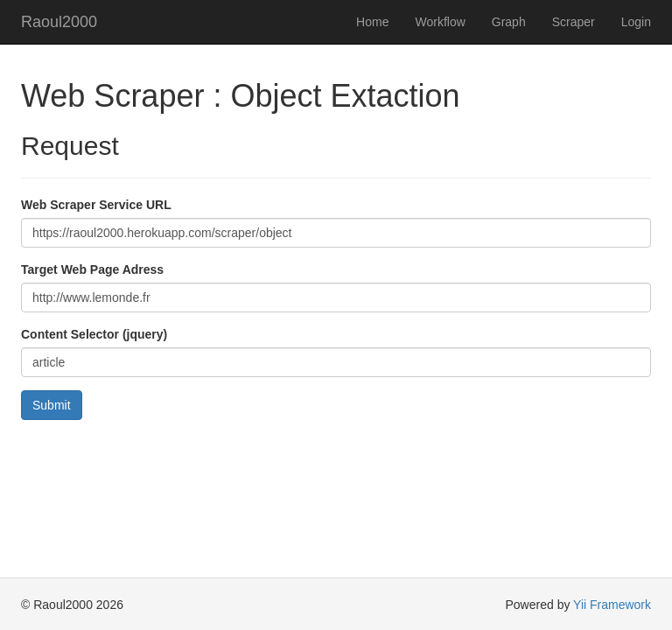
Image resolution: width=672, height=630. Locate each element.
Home (372, 22)
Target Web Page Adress (92, 269)
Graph (509, 22)
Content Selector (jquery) (94, 334)
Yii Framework (612, 605)
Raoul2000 (59, 22)
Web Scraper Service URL (96, 205)
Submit (52, 405)
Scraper (574, 22)
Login (636, 22)
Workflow (440, 22)
